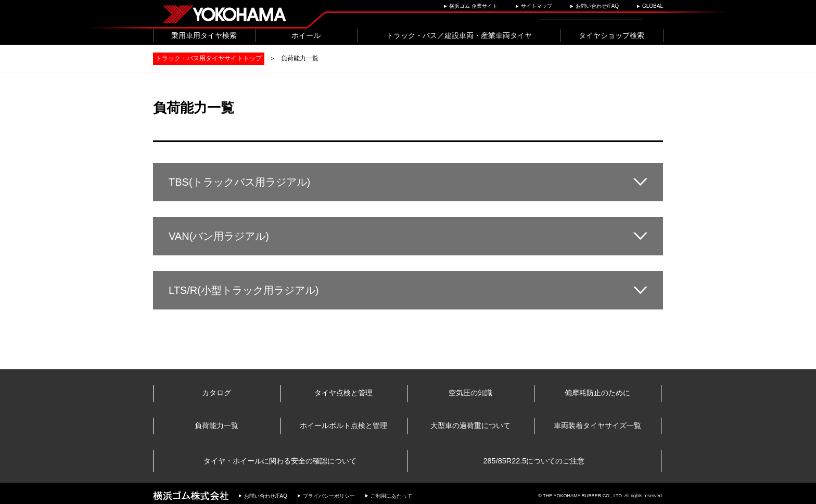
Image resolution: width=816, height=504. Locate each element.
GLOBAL (653, 6)
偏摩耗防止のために (598, 393)
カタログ (217, 393)
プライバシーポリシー (329, 492)
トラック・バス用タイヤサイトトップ (209, 58)
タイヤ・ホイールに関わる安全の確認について (280, 460)
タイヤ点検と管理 (344, 393)
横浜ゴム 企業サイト (473, 6)
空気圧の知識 (471, 393)
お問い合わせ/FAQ (597, 6)
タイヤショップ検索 (611, 35)
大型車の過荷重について (471, 427)
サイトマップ (537, 6)
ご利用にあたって (391, 492)
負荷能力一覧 (217, 427)
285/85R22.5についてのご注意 (534, 460)
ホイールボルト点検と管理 (344, 427)
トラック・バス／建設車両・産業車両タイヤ (459, 35)
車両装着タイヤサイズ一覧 (598, 427)
